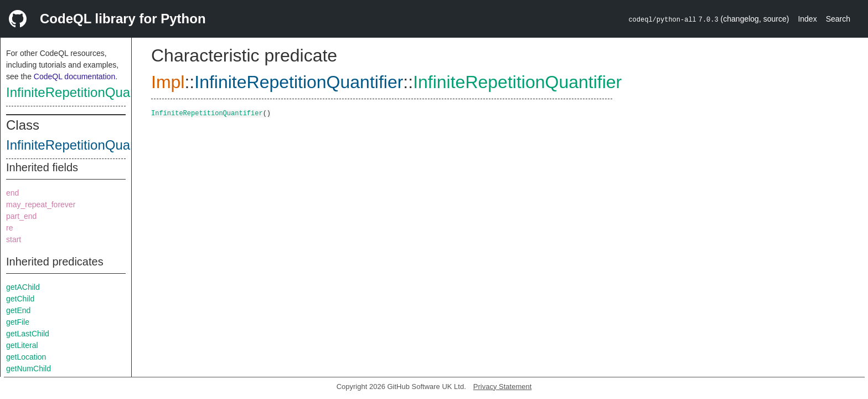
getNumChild (29, 369)
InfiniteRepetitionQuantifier (84, 92)
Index (807, 19)
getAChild (23, 287)
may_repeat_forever (41, 204)
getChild (20, 299)
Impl (168, 82)
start (14, 239)
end (12, 193)
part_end (21, 216)
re (9, 228)
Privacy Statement (503, 387)
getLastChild (28, 334)
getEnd (18, 310)
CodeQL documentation (74, 76)
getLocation (26, 357)
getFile (18, 322)
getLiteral (22, 345)
